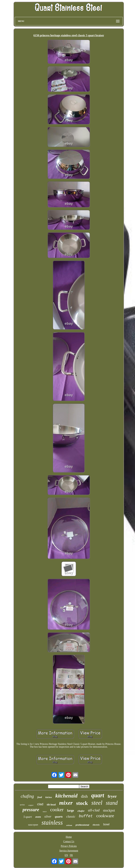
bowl (106, 824)
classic (71, 816)
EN (66, 855)
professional (82, 825)
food (40, 797)
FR (71, 855)
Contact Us (69, 841)
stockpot (109, 810)
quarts (59, 817)
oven (38, 817)
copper (31, 805)
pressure (31, 810)
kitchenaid (66, 796)
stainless (52, 823)
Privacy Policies (69, 846)
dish (84, 796)
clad (40, 804)
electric (96, 825)
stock (82, 803)
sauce (45, 812)
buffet (86, 816)
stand (112, 803)
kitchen (49, 797)
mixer (66, 803)
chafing (27, 796)
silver (48, 817)
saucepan (33, 825)
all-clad (94, 810)
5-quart (28, 817)
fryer (112, 796)
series (22, 805)
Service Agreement (69, 851)
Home (69, 837)
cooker (57, 810)
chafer (81, 811)
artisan (69, 825)
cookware (105, 816)
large (71, 811)
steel (97, 803)
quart (98, 795)
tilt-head (51, 805)
